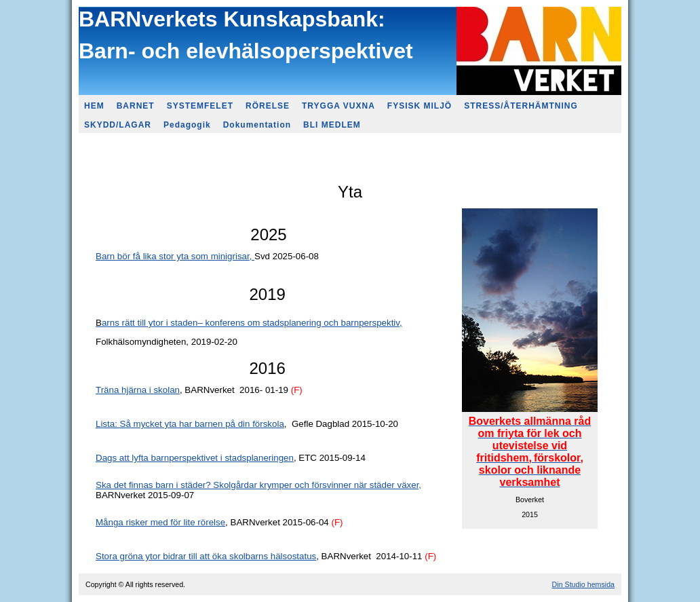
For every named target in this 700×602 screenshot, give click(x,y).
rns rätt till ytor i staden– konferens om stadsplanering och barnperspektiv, (254, 323)
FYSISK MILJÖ (420, 106)
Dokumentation (257, 125)
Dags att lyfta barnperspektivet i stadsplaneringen (195, 458)
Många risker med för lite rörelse (160, 522)
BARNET (136, 106)
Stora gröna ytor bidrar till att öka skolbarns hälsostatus (206, 556)
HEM (94, 106)
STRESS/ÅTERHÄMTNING (521, 106)
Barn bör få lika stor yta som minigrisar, (175, 256)
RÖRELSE (268, 106)
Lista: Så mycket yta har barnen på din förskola (190, 424)
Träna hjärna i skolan (138, 390)
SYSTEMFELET (200, 106)
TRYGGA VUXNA (338, 106)
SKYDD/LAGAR (118, 125)
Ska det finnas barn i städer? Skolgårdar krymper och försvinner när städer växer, (258, 485)
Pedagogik (187, 125)
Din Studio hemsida (583, 584)
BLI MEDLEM (332, 125)
